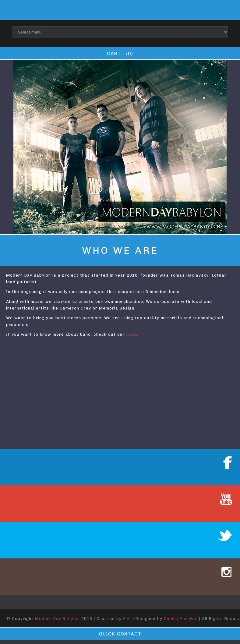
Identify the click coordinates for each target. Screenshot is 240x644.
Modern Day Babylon (57, 619)
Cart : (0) (120, 53)
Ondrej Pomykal (181, 619)
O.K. (127, 619)
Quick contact (120, 634)
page (132, 334)
